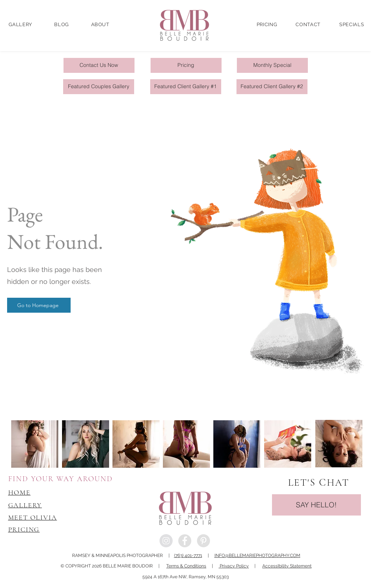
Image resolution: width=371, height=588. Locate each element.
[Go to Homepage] (39, 305)
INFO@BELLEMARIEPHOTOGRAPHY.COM (257, 555)
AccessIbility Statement (287, 566)
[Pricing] (186, 65)
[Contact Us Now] (99, 65)
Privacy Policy (234, 566)
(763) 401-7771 (188, 555)
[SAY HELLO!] (316, 505)
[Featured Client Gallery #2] (272, 87)
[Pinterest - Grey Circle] (203, 541)
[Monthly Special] (272, 65)
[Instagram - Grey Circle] (166, 541)
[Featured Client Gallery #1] (186, 87)
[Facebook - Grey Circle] (185, 541)
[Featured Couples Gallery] (99, 87)
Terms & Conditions (186, 566)
